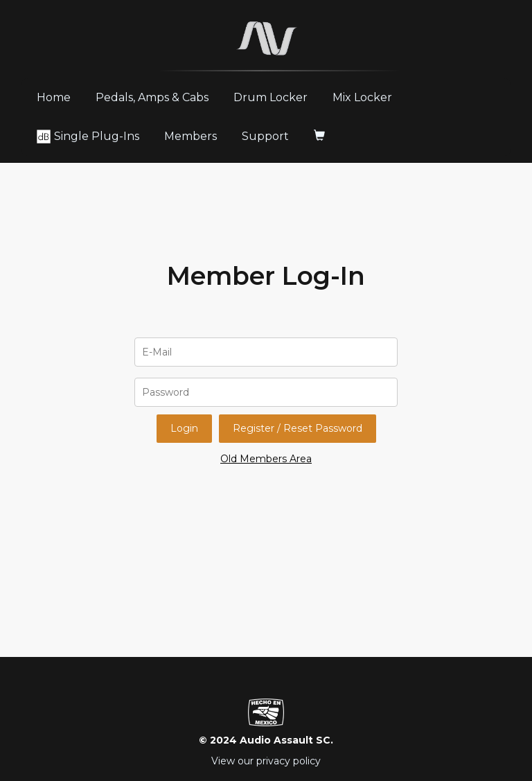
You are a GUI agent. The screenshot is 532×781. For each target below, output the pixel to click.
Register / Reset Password (298, 428)
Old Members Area (266, 459)
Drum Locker (271, 97)
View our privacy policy (266, 761)
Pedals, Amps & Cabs (152, 97)
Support (265, 136)
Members (190, 136)
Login (184, 428)
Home (59, 97)
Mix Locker (362, 97)
